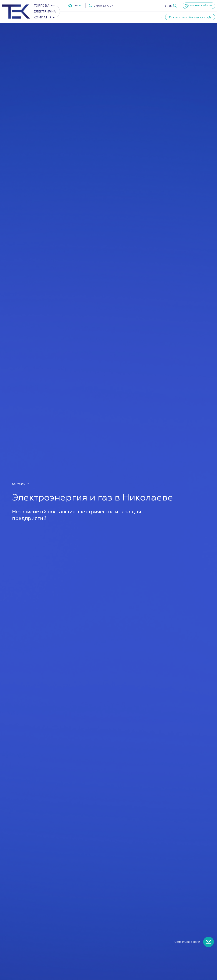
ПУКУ (126, 17)
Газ (108, 17)
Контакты (21, 484)
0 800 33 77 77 (103, 6)
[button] (170, 6)
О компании (148, 17)
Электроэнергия (82, 17)
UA (76, 6)
